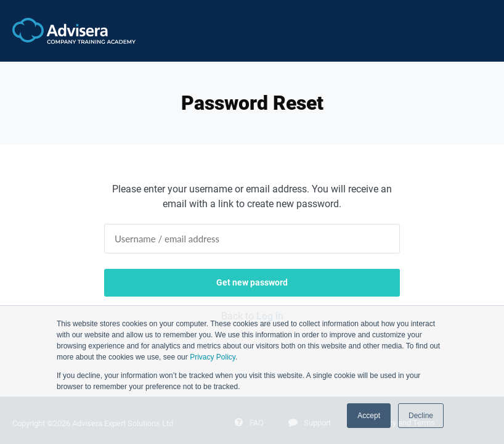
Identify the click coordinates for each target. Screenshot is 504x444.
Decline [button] (421, 416)
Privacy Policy (213, 357)
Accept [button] (369, 416)
